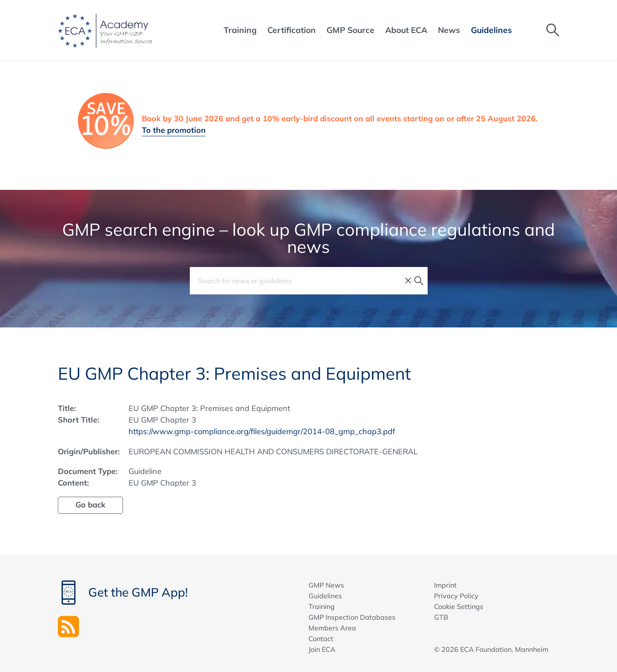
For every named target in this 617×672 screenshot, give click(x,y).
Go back (90, 505)
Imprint (445, 585)
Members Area (332, 628)
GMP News (326, 585)
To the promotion (174, 130)
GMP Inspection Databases (352, 617)
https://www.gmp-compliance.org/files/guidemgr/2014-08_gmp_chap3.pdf (262, 431)
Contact (321, 639)
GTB (441, 617)
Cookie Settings (459, 606)
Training (322, 606)
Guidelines (325, 596)
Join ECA (322, 649)
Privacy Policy (456, 596)
